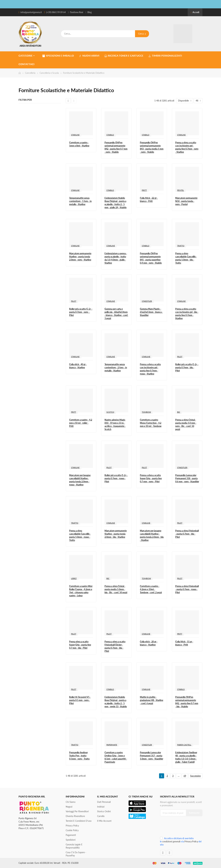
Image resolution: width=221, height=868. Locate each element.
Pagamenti (71, 835)
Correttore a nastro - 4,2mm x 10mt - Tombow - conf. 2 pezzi (151, 589)
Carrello (101, 816)
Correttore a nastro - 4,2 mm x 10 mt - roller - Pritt (81, 423)
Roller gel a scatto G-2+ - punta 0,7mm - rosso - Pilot (116, 478)
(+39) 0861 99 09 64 (56, 12)
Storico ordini (104, 811)
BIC (179, 412)
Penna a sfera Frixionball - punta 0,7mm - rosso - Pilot (187, 589)
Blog (90, 12)
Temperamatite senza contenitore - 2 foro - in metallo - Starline (116, 367)
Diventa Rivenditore (75, 816)
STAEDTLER (147, 301)
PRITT (144, 190)
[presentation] (181, 828)
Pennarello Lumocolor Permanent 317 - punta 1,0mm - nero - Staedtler (152, 756)
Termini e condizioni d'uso (79, 821)
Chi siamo (71, 802)
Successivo (195, 776)
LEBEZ (74, 578)
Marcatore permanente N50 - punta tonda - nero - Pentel (186, 201)
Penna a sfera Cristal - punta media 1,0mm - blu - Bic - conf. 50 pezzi (116, 589)
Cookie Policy (72, 830)
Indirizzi (101, 807)
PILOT (74, 301)
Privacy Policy (72, 826)
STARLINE (75, 135)
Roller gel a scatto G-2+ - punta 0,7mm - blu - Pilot (187, 367)
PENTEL (181, 190)
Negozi (69, 807)
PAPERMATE (112, 745)
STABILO (110, 135)
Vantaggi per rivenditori (77, 811)
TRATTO (181, 246)
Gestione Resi (77, 12)
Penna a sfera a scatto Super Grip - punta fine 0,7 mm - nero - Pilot (151, 478)
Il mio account (104, 821)
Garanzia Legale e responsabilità (74, 846)
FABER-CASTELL (184, 745)
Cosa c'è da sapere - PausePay (76, 854)
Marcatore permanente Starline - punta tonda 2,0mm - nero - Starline (80, 257)
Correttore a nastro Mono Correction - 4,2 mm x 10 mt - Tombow (151, 423)
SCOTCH (110, 412)
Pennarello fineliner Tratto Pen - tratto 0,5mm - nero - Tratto (79, 756)
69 (185, 776)
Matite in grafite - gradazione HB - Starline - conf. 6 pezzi (152, 700)
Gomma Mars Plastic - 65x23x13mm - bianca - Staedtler (151, 312)
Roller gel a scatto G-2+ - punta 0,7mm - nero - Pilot (81, 312)
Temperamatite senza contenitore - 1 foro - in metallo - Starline (80, 201)
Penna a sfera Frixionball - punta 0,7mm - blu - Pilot (187, 534)
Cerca (142, 34)
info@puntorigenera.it (31, 12)
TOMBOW (146, 412)
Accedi (195, 12)
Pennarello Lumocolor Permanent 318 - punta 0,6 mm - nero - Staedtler (187, 478)
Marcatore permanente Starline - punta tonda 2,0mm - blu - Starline (116, 534)
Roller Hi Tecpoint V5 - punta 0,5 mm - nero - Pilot (80, 700)
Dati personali (104, 802)
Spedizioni (71, 840)
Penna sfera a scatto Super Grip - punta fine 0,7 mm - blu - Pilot (80, 645)
